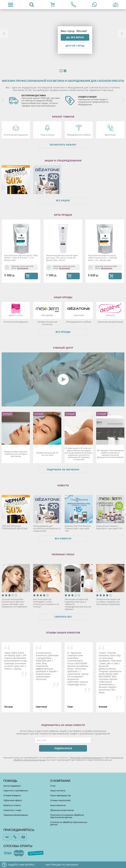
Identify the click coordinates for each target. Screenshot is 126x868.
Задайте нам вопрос (21, 865)
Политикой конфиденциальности (86, 758)
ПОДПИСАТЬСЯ (63, 748)
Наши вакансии (58, 805)
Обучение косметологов (62, 810)
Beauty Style (16, 315)
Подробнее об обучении (63, 469)
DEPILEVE (110, 315)
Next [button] (122, 34)
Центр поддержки (12, 786)
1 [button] (61, 71)
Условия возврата (12, 795)
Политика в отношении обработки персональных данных (67, 816)
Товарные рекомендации (16, 815)
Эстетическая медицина (16, 135)
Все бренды (63, 332)
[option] (35, 101)
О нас (53, 786)
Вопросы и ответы (12, 805)
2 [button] (65, 71)
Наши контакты (58, 790)
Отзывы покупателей (60, 800)
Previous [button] (4, 34)
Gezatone (79, 315)
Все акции (63, 200)
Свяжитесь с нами (12, 810)
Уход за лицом (47, 135)
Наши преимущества (61, 795)
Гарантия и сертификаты (16, 790)
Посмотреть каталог (63, 145)
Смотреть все (63, 617)
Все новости (63, 538)
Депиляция (110, 135)
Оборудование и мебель (79, 135)
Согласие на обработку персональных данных (69, 823)
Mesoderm (47, 315)
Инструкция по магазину (62, 865)
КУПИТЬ (31, 276)
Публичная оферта (13, 800)
